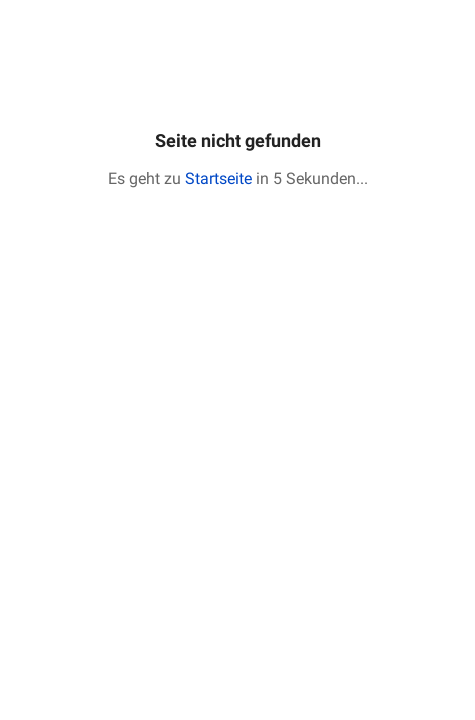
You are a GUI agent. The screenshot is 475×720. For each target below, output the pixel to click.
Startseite (218, 178)
